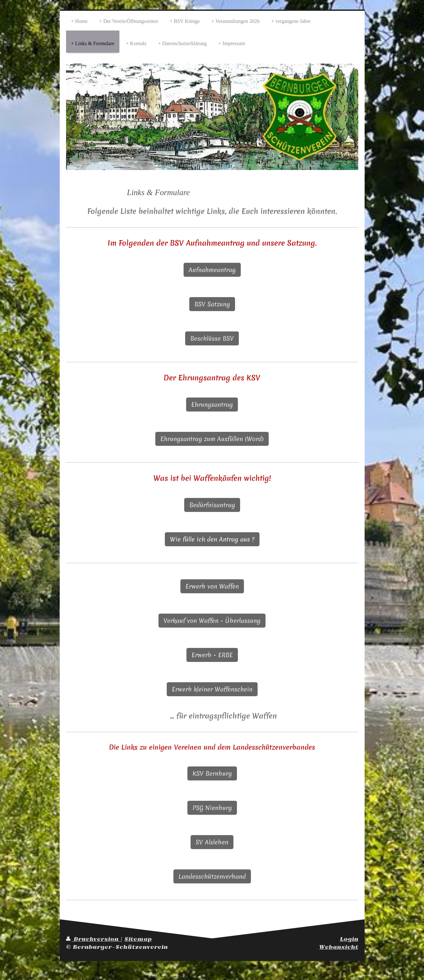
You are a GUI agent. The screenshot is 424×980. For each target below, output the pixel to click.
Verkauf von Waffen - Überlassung (212, 621)
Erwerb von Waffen (212, 586)
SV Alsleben (212, 842)
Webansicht (339, 947)
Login (349, 939)
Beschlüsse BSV (212, 338)
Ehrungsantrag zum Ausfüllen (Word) (212, 439)
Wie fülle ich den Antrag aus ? (212, 539)
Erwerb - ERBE (212, 655)
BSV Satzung (212, 304)
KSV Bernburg (212, 773)
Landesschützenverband (212, 876)
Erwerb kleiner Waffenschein (212, 689)
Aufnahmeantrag (212, 270)
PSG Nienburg (212, 808)
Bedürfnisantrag (212, 505)
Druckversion (93, 939)
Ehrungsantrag (212, 405)
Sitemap (138, 939)
